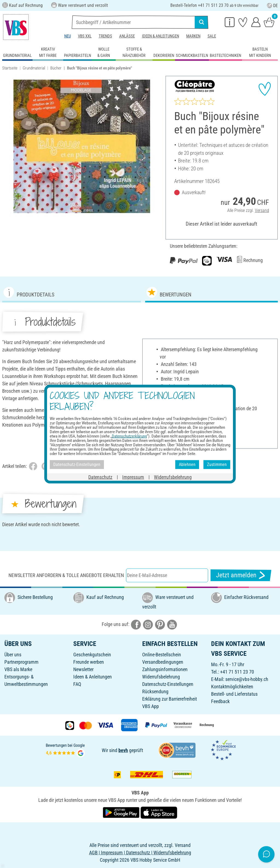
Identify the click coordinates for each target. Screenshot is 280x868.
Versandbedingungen (163, 662)
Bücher (56, 68)
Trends (105, 36)
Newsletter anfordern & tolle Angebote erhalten (66, 575)
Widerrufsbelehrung (161, 677)
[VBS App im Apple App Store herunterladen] (159, 812)
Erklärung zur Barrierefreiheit (170, 699)
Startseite (10, 68)
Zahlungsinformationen (165, 669)
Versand (262, 210)
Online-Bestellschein (162, 655)
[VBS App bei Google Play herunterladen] (122, 812)
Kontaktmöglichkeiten (232, 687)
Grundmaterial (34, 68)
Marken (193, 36)
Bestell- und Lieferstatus (234, 694)
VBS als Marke (18, 669)
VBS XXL (85, 36)
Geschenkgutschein (92, 655)
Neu (68, 36)
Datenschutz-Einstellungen (168, 684)
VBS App (151, 706)
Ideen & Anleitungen (161, 36)
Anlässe (127, 36)
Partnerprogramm (21, 662)
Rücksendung (155, 691)
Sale (212, 36)
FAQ (77, 684)
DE (272, 6)
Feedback (220, 701)
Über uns (13, 655)
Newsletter (83, 669)
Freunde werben (89, 662)
